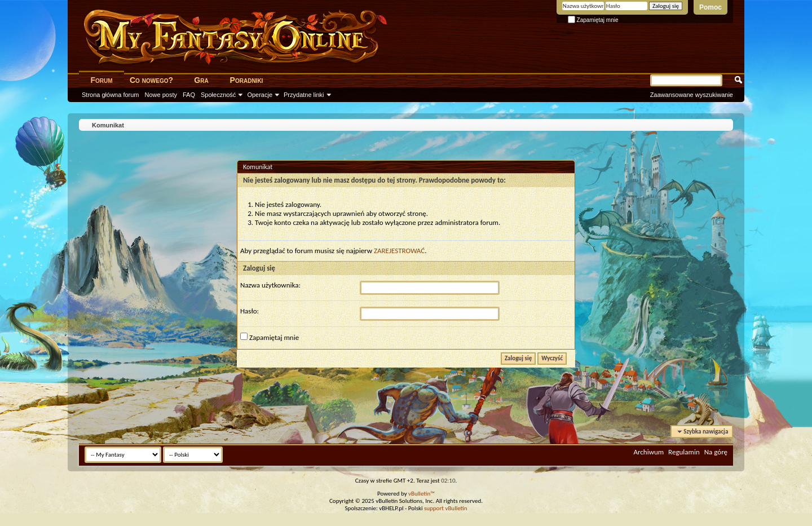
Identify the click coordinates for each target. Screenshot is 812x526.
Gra (201, 80)
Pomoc (710, 7)
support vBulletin (446, 508)
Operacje (260, 95)
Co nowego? (151, 80)
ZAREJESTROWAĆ (399, 251)
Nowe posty (161, 95)
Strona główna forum (111, 95)
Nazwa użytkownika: (270, 285)
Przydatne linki (304, 95)
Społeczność (218, 95)
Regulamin (684, 452)
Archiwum (648, 452)
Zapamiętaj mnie (593, 20)
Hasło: (250, 311)
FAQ (189, 95)
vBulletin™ (422, 494)
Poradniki (247, 80)
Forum (101, 80)
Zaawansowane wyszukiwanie (692, 95)
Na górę (716, 452)
